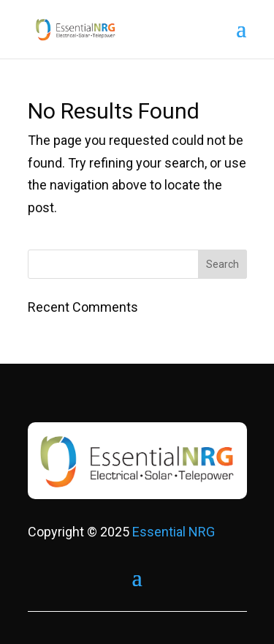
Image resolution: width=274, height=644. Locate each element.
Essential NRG (174, 532)
